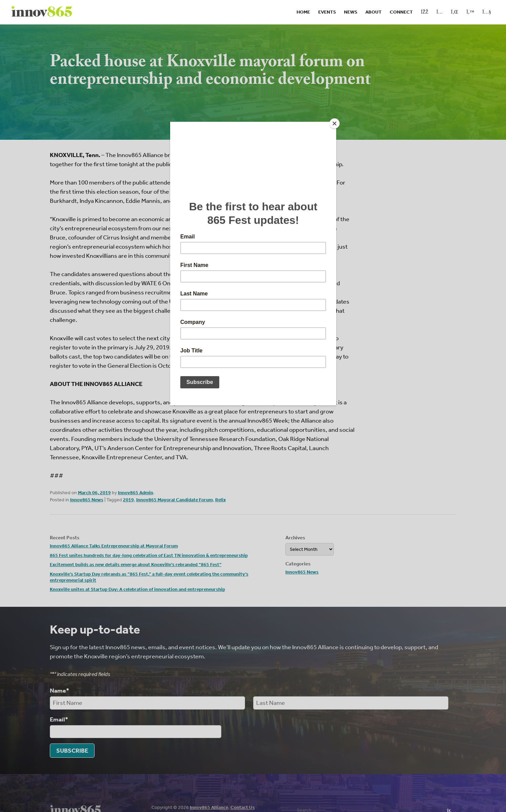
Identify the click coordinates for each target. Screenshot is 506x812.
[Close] (335, 123)
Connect (401, 12)
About (373, 12)
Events (327, 12)
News (351, 12)
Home (303, 12)
